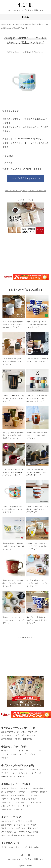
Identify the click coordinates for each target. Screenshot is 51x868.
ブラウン (33, 754)
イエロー (14, 754)
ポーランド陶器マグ (19, 795)
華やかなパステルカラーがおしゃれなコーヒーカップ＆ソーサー (13, 620)
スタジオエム (35, 770)
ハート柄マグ (32, 792)
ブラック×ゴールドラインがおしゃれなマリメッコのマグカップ (13, 398)
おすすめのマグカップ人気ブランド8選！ (17, 821)
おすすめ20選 (7, 739)
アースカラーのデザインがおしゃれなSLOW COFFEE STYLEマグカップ (37, 472)
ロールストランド (8, 777)
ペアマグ (5, 799)
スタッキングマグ (29, 799)
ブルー (25, 191)
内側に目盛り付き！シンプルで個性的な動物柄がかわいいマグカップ (37, 324)
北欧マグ (14, 788)
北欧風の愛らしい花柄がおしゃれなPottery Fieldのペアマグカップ (14, 546)
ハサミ (13, 773)
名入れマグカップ (28, 735)
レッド (13, 751)
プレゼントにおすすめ (37, 191)
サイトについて (7, 847)
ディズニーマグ (35, 802)
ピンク (21, 751)
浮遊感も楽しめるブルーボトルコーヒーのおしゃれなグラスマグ (37, 435)
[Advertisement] (26, 253)
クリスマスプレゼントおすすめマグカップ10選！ (21, 832)
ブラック (5, 758)
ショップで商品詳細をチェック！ (26, 178)
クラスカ (24, 770)
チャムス (5, 773)
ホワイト (5, 751)
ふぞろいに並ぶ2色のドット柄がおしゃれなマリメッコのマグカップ (37, 509)
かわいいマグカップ (13, 191)
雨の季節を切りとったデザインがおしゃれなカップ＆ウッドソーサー (37, 583)
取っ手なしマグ (24, 806)
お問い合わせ (34, 847)
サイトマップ (21, 847)
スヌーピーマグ (20, 802)
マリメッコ (23, 773)
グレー (42, 754)
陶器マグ (5, 795)
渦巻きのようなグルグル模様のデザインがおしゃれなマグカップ (13, 583)
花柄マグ (21, 792)
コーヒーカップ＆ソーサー (12, 809)
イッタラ (14, 770)
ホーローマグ (34, 795)
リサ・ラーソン (36, 773)
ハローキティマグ (8, 806)
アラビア (5, 770)
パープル (24, 754)
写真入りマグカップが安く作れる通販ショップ (20, 828)
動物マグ (44, 792)
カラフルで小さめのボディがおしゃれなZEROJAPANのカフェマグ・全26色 (13, 472)
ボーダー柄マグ (39, 788)
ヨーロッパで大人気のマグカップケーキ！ (18, 835)
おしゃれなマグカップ (10, 732)
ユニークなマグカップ (10, 735)
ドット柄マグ (25, 788)
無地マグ (5, 788)
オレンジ (30, 751)
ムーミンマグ (6, 802)
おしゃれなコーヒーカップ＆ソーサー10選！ (19, 825)
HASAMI (21, 777)
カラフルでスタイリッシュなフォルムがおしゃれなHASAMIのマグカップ (37, 398)
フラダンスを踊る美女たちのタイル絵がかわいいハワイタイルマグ (13, 509)
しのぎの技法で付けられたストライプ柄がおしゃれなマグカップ (13, 361)
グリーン (5, 754)
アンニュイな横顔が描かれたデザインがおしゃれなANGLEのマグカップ (13, 324)
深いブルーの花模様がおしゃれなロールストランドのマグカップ (37, 620)
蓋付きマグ (15, 799)
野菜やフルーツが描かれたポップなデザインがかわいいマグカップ (37, 546)
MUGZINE (26, 5)
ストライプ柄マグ (8, 792)
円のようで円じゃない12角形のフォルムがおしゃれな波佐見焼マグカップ (13, 435)
